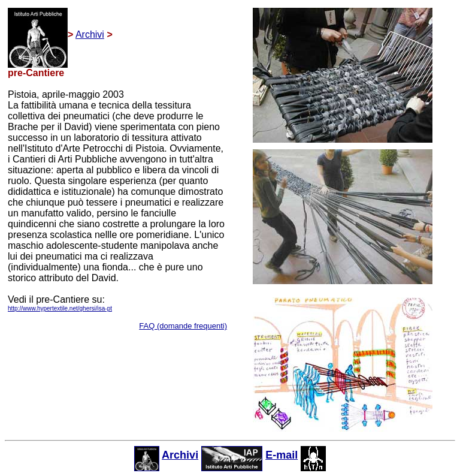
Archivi (90, 34)
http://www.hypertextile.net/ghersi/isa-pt (60, 308)
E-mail (282, 455)
